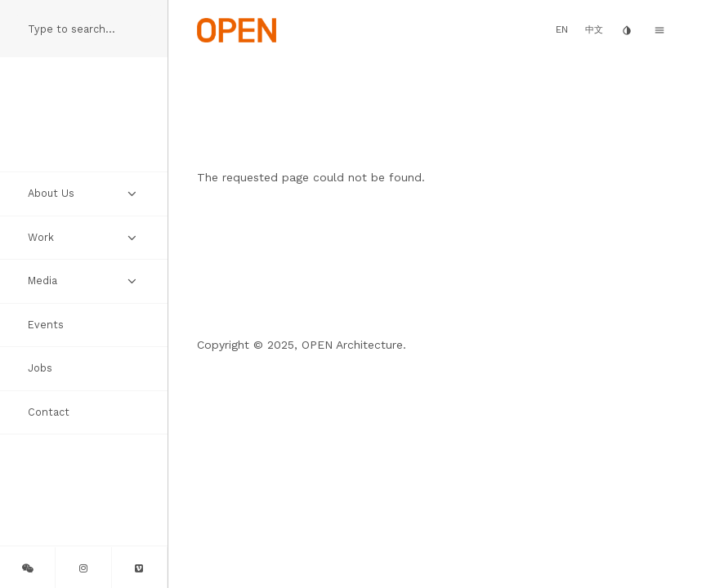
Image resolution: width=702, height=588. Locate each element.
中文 (594, 30)
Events (46, 325)
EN (562, 29)
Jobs (40, 368)
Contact (49, 412)
